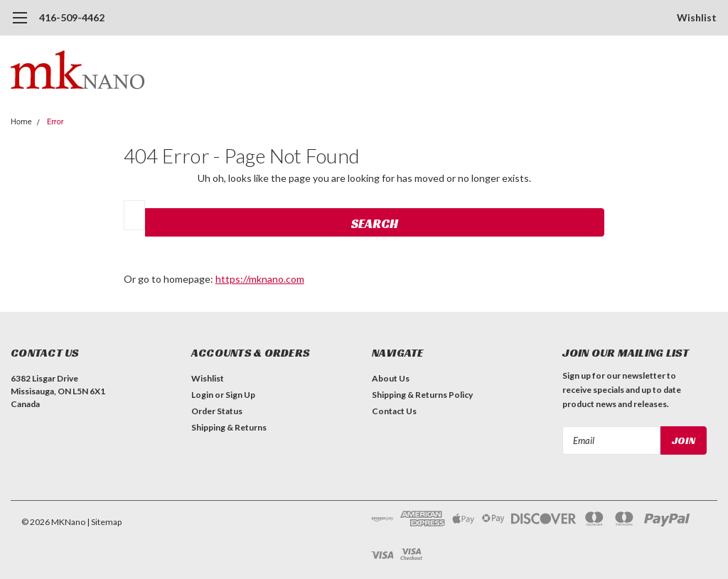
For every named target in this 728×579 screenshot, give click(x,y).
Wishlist (697, 17)
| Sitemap (104, 522)
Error (55, 122)
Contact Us (394, 411)
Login (202, 395)
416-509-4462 (72, 17)
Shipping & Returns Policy (422, 395)
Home (21, 122)
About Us (391, 378)
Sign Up (240, 395)
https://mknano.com (260, 279)
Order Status (217, 411)
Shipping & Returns (229, 427)
